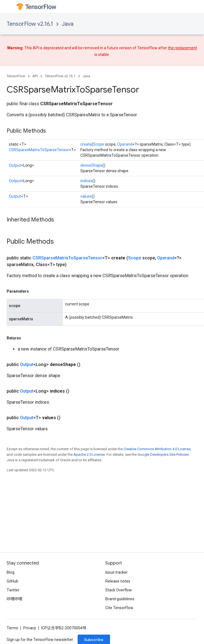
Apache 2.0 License (89, 454)
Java (68, 24)
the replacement (183, 48)
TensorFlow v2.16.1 (30, 24)
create (86, 144)
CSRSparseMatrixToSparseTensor (39, 150)
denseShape (91, 165)
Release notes (118, 581)
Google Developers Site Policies (163, 454)
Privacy (30, 628)
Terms (12, 628)
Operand (125, 144)
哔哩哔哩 (14, 599)
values (86, 196)
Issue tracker (117, 572)
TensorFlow (16, 76)
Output (15, 165)
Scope (99, 144)
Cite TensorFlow (119, 608)
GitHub (12, 581)
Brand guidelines (120, 599)
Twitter (13, 590)
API (35, 76)
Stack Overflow (119, 590)
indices (86, 181)
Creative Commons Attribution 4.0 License (157, 449)
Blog (11, 572)
